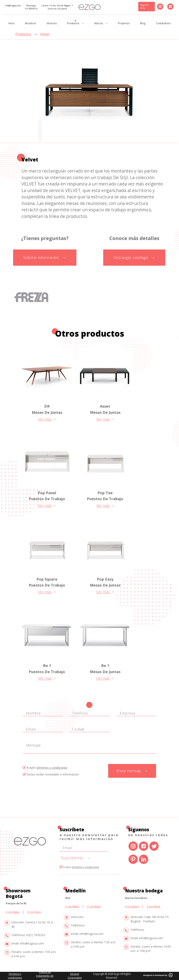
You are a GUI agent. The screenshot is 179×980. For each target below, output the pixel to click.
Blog (143, 23)
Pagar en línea (144, 6)
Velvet (45, 34)
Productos (23, 34)
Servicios (52, 23)
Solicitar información (45, 257)
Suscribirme (76, 858)
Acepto (45, 768)
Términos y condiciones (15, 976)
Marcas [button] (101, 23)
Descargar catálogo (134, 257)
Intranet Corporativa (75, 976)
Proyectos (124, 23)
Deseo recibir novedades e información (51, 774)
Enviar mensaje (132, 771)
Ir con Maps (12, 912)
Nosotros (31, 23)
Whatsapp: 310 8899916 (31, 7)
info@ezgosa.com (13, 6)
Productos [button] (76, 23)
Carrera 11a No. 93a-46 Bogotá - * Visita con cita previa (57, 7)
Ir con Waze (34, 912)
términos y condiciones (52, 768)
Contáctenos (163, 23)
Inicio (11, 23)
